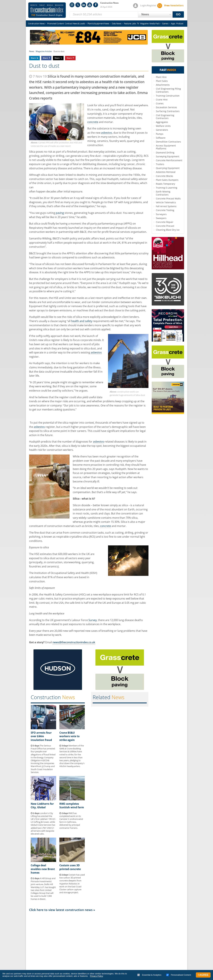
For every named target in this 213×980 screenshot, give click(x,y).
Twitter (78, 5)
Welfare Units (163, 126)
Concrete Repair (165, 222)
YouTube (90, 5)
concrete (93, 122)
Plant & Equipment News (98, 23)
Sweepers (161, 218)
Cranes (160, 103)
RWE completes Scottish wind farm (72, 806)
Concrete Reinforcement (169, 160)
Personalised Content (179, 975)
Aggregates (162, 122)
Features (128, 23)
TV (138, 23)
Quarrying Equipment (168, 168)
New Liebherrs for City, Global (42, 806)
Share (33, 58)
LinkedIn (84, 5)
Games (165, 23)
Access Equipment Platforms (166, 147)
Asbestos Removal (166, 172)
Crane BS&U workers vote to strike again (69, 736)
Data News (116, 23)
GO (178, 14)
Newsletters (174, 5)
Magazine (144, 23)
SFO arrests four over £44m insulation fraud (41, 736)
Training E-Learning (167, 188)
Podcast (180, 23)
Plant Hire (161, 77)
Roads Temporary (165, 184)
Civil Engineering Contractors (165, 117)
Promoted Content (56, 23)
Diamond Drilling (165, 153)
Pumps (160, 134)
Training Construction (168, 96)
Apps (173, 23)
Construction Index (47, 10)
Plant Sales (162, 81)
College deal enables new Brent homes (43, 869)
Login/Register (148, 5)
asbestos (107, 133)
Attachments (163, 85)
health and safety (82, 321)
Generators (162, 130)
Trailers (160, 164)
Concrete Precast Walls (168, 199)
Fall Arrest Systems (166, 206)
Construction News (36, 23)
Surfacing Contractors (168, 111)
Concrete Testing (165, 210)
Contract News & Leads (75, 23)
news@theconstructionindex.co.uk (74, 642)
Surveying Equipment (168, 156)
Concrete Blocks (164, 176)
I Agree (203, 975)
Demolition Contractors (168, 142)
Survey (93, 620)
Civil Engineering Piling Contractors (168, 90)
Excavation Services (166, 107)
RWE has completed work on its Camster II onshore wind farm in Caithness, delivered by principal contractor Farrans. (71, 821)
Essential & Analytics (149, 975)
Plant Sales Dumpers (167, 180)
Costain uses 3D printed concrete (70, 867)
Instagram (72, 5)
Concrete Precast (165, 226)
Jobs (134, 23)
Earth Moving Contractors (163, 193)
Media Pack (154, 23)
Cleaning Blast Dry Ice (168, 230)
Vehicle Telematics (166, 202)
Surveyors (161, 214)
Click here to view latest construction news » (62, 910)
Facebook (96, 5)
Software (161, 138)
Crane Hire (162, 100)
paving (60, 213)
